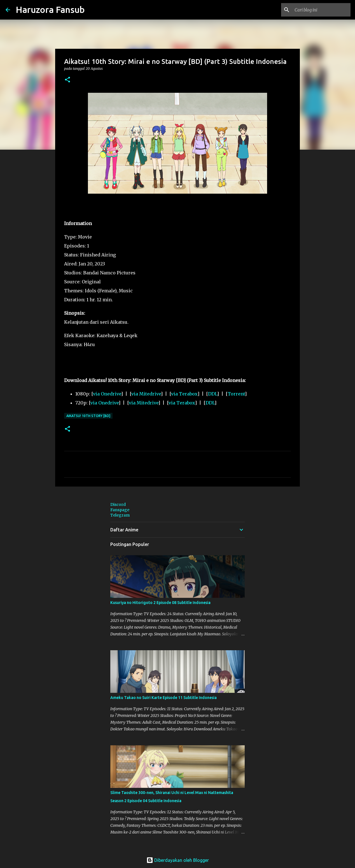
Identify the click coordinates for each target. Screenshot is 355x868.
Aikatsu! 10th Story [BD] (88, 416)
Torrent (236, 394)
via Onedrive (107, 394)
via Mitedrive (146, 394)
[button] (67, 80)
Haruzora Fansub (50, 10)
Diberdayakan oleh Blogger (178, 860)
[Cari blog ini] (321, 10)
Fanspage (120, 510)
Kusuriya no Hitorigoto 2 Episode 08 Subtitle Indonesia (160, 603)
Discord (118, 504)
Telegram (120, 515)
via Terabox (184, 394)
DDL (212, 394)
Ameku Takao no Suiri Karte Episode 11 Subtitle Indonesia (164, 698)
